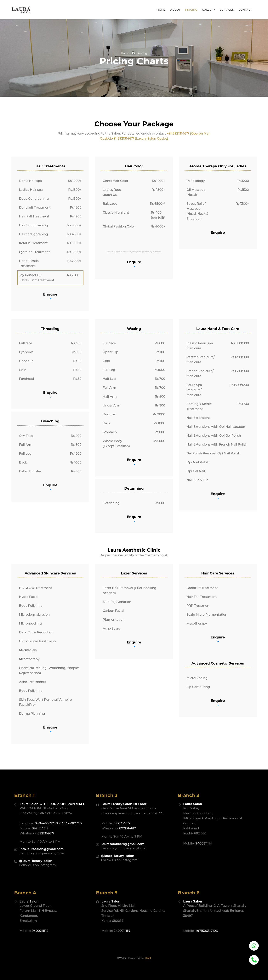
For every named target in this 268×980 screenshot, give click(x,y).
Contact (245, 10)
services (227, 10)
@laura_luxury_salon (36, 851)
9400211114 (40, 921)
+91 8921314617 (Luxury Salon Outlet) (140, 138)
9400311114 (204, 834)
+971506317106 (207, 921)
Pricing (142, 53)
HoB (148, 949)
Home (161, 10)
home (125, 53)
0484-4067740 (46, 814)
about (176, 10)
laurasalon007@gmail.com (123, 835)
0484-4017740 (71, 814)
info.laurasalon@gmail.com (42, 840)
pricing (191, 10)
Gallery (209, 10)
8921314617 (40, 819)
